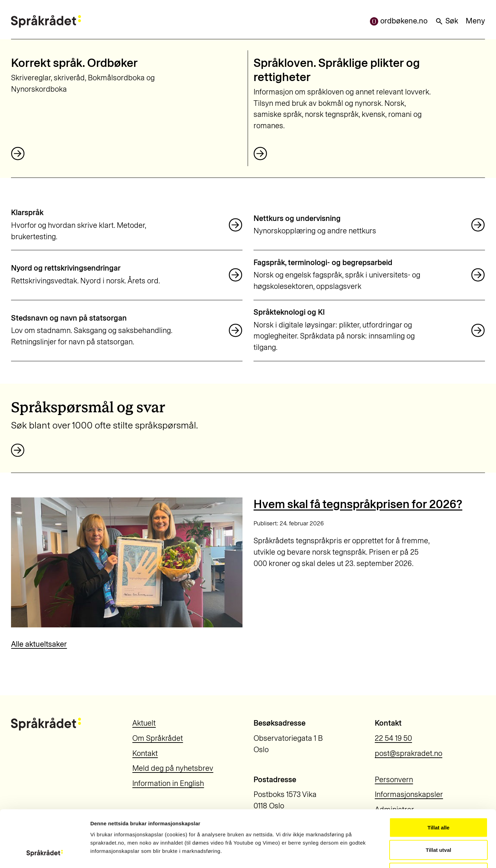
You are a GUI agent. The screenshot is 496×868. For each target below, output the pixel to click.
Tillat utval (438, 800)
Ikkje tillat (438, 823)
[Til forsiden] (46, 21)
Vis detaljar (373, 854)
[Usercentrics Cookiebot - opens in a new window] (45, 855)
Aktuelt (144, 723)
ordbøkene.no (399, 21)
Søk (447, 21)
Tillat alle (438, 778)
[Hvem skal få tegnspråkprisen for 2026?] (127, 563)
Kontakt (145, 753)
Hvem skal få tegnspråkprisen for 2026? (358, 504)
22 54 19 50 (393, 738)
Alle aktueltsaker (39, 644)
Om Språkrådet (158, 738)
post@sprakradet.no (409, 753)
